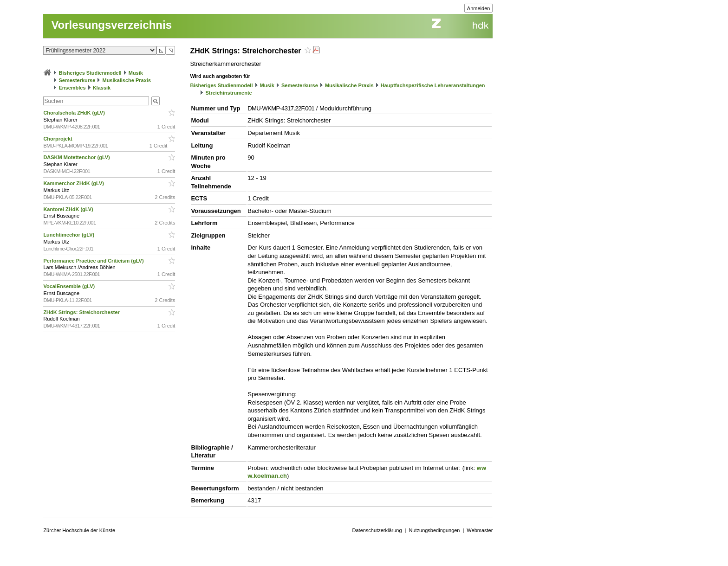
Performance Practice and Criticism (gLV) (94, 261)
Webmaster (480, 530)
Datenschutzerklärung (377, 530)
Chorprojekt (58, 139)
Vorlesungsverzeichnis (111, 25)
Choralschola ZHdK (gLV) (75, 113)
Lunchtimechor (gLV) (69, 235)
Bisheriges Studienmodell (90, 73)
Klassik (102, 88)
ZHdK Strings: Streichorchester (82, 312)
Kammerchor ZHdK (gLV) (74, 183)
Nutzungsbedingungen (434, 530)
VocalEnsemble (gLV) (70, 286)
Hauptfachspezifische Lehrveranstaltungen (433, 85)
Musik (136, 73)
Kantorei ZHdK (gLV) (69, 209)
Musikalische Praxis (127, 80)
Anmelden (479, 8)
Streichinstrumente (228, 93)
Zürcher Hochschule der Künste (79, 530)
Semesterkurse (77, 80)
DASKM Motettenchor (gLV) (77, 157)
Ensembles (72, 88)
